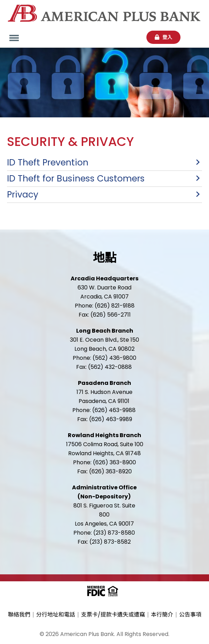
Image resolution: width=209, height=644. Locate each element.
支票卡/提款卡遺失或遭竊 (113, 615)
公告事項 (190, 615)
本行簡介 (162, 615)
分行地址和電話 (56, 615)
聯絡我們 (19, 615)
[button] (105, 162)
